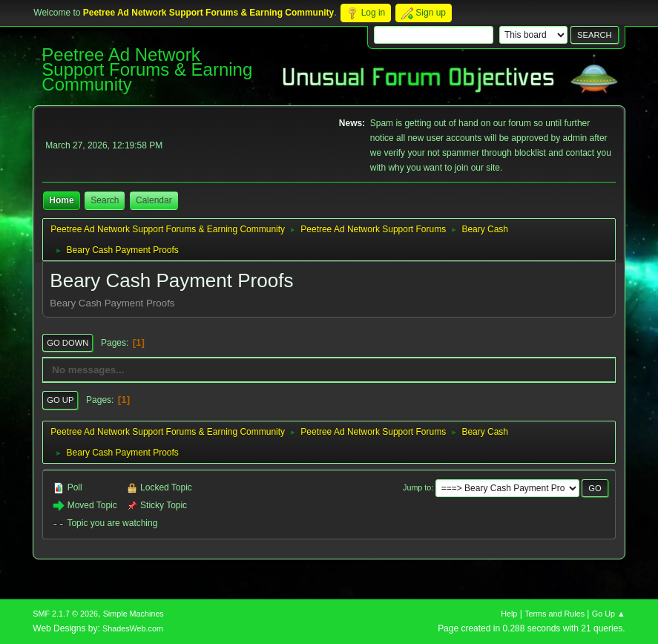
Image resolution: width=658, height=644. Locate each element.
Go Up (60, 400)
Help (509, 614)
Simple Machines (134, 614)
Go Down (68, 343)
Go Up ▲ (609, 614)
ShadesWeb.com (133, 628)
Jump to (417, 487)
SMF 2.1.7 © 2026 (65, 614)
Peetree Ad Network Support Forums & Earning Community (147, 69)
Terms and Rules (555, 614)
